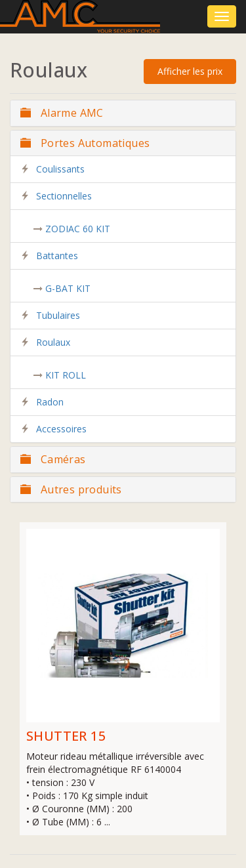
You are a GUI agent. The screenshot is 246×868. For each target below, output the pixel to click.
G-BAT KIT (68, 288)
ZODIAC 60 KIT (78, 229)
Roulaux (53, 342)
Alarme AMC (62, 113)
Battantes (57, 256)
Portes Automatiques (85, 143)
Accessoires (61, 429)
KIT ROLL (66, 375)
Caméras (53, 459)
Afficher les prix (190, 71)
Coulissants (60, 169)
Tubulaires (58, 315)
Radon (50, 402)
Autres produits (71, 489)
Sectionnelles (64, 196)
